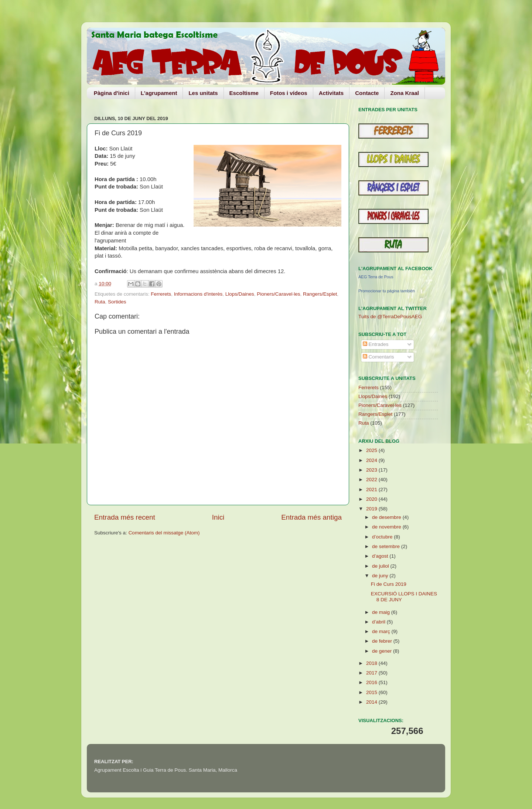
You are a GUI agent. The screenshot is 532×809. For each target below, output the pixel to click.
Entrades (376, 344)
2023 (372, 470)
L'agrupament (159, 93)
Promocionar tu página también (387, 291)
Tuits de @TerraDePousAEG (390, 317)
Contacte (367, 93)
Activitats (331, 93)
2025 (372, 450)
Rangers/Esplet (320, 294)
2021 (372, 490)
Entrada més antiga (311, 517)
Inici (218, 517)
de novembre (387, 527)
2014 (372, 702)
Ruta (100, 302)
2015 (372, 692)
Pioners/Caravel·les (278, 294)
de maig (382, 612)
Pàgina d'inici (112, 93)
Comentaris (378, 357)
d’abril (379, 622)
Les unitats (203, 93)
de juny (381, 576)
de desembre (387, 517)
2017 (372, 673)
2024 (372, 460)
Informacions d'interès (198, 294)
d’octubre (383, 537)
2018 (372, 663)
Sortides (117, 302)
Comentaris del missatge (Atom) (164, 533)
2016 (372, 682)
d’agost (381, 556)
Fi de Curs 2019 (389, 584)
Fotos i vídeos (289, 93)
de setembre (387, 546)
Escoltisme (244, 93)
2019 (372, 509)
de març (382, 631)
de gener (383, 651)
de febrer (383, 641)
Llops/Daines (240, 294)
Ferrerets (161, 294)
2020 (372, 499)
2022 (372, 480)
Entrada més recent (125, 517)
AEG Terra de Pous (376, 277)
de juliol (381, 566)
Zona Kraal (405, 93)
